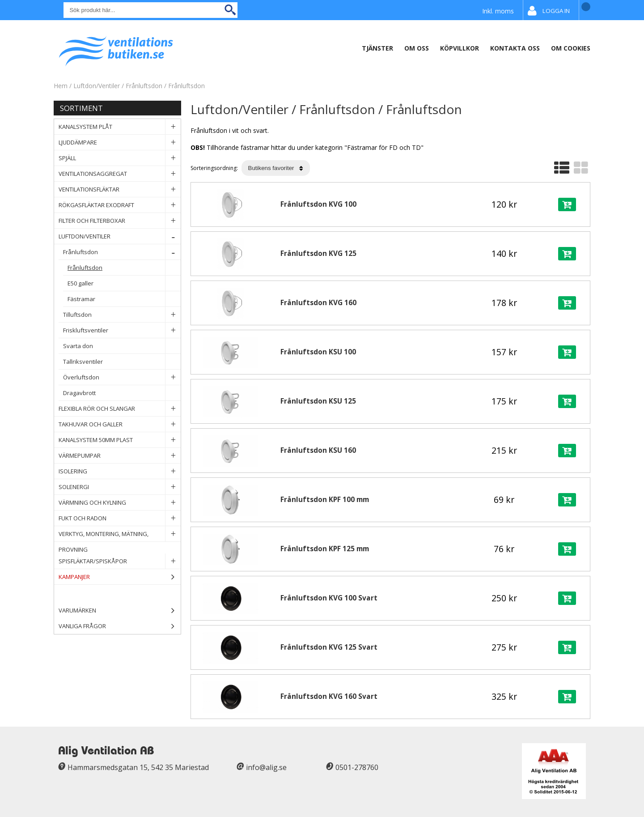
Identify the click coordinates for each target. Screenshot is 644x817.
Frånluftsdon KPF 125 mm (325, 549)
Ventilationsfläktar (120, 189)
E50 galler (124, 283)
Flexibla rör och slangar (120, 409)
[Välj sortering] (276, 168)
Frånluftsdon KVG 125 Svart (329, 647)
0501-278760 (357, 767)
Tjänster (377, 48)
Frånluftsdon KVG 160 (318, 303)
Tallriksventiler (122, 362)
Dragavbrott (122, 393)
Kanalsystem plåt (120, 127)
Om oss (417, 48)
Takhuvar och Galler (120, 424)
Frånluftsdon (144, 86)
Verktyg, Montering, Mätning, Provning (120, 534)
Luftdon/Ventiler (97, 86)
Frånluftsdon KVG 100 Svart (329, 598)
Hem (61, 86)
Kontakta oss (515, 48)
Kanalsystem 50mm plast (120, 440)
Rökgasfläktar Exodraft (120, 205)
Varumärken (120, 611)
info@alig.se (266, 767)
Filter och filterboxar (120, 221)
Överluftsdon (122, 377)
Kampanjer (120, 577)
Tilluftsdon (122, 315)
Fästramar (124, 299)
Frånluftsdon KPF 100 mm (325, 500)
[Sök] (150, 10)
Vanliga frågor (82, 626)
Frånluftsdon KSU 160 (318, 450)
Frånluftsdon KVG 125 (318, 253)
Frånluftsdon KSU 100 (318, 352)
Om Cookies (571, 48)
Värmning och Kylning (120, 503)
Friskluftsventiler (122, 330)
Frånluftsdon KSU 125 (318, 401)
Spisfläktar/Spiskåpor (120, 561)
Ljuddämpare (120, 143)
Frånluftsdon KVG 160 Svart (329, 696)
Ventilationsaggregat (120, 174)
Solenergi (120, 487)
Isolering (120, 471)
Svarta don (122, 346)
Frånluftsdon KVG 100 (318, 204)
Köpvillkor (460, 48)
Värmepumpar (120, 456)
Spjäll (120, 158)
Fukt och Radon (120, 518)
